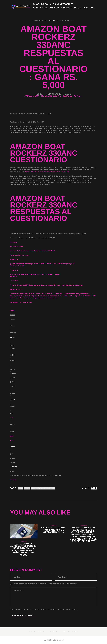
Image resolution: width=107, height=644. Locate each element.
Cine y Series (36, 21)
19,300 (12, 355)
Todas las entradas (59, 94)
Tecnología (51, 488)
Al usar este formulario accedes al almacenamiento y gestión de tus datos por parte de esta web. (45, 609)
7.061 (12, 436)
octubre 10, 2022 (53, 525)
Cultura (27, 488)
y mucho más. (65, 172)
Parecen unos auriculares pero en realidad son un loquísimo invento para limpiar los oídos (24, 549)
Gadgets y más (42, 488)
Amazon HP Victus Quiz (33, 172)
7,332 (12, 414)
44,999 (13, 400)
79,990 (12, 337)
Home (38, 94)
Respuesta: (14, 242)
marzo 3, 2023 (24, 541)
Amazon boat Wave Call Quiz (51, 172)
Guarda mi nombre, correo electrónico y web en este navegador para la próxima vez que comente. (45, 584)
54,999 (13, 311)
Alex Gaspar (65, 21)
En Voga (34, 488)
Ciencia (21, 488)
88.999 (15, 467)
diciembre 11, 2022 (83, 525)
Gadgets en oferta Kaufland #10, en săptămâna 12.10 (53, 530)
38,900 (12, 346)
